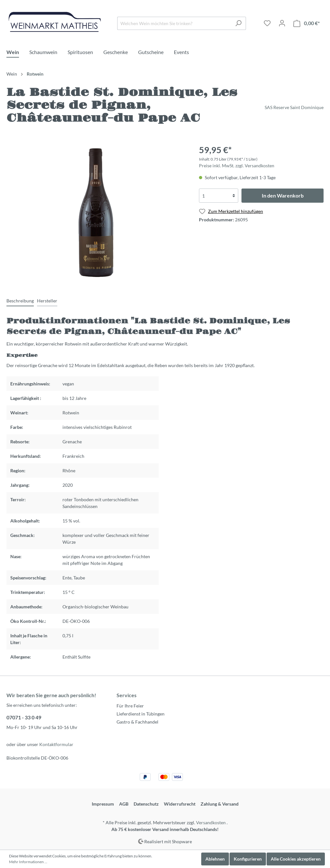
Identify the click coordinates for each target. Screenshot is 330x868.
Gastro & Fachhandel (137, 722)
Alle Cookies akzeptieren (296, 859)
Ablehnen (215, 859)
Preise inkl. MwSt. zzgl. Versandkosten (237, 166)
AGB (124, 804)
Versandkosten (211, 822)
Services (127, 695)
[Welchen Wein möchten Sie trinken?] (174, 23)
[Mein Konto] (282, 23)
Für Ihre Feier (130, 706)
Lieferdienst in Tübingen (141, 714)
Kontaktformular (56, 744)
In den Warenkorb (283, 195)
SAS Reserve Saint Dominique (294, 107)
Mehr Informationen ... (28, 862)
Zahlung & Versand (220, 804)
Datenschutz (146, 804)
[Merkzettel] (267, 23)
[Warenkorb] (306, 23)
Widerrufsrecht (180, 804)
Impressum (103, 804)
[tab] (20, 300)
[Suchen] (238, 23)
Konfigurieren (248, 859)
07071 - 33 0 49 (24, 717)
